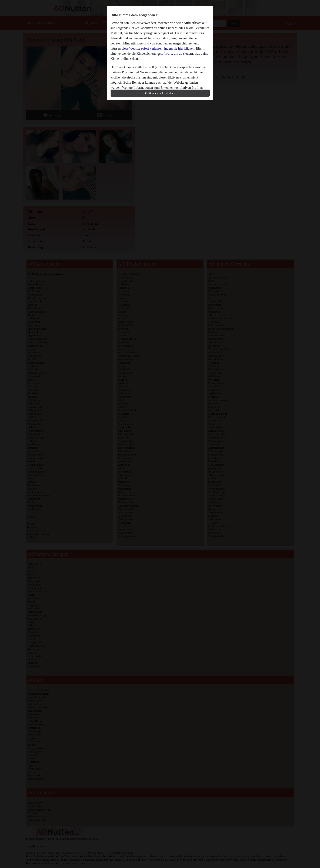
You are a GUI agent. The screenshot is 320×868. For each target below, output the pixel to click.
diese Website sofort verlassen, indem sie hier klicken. (158, 48)
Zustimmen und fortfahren (160, 93)
